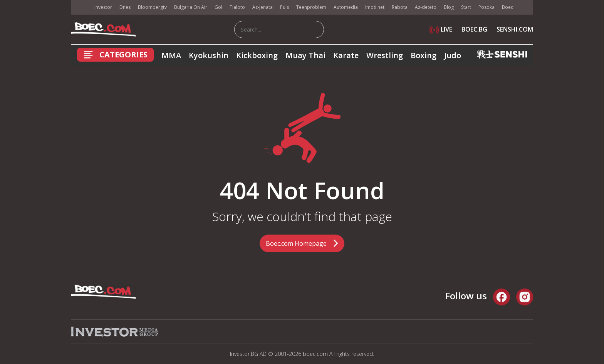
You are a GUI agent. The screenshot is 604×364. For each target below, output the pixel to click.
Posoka (487, 7)
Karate (346, 55)
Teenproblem (311, 7)
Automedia (346, 7)
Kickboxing (257, 55)
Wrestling (385, 55)
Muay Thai (305, 55)
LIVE (441, 29)
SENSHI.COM (515, 29)
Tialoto (237, 7)
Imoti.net (375, 7)
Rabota (400, 7)
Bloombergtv (152, 7)
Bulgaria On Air (191, 7)
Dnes (125, 7)
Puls (284, 7)
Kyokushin (209, 55)
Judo (453, 55)
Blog (449, 7)
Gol (218, 7)
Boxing (424, 55)
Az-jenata (263, 7)
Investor (103, 7)
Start (466, 7)
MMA (171, 55)
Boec (508, 7)
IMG (81, 8)
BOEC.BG (474, 29)
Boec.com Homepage (296, 243)
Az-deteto (426, 7)
